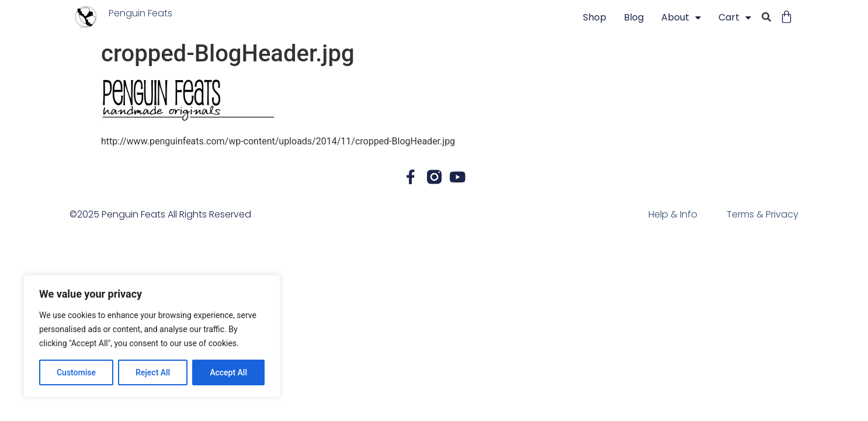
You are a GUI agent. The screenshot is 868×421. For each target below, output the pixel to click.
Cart (735, 18)
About (681, 18)
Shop (595, 17)
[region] (152, 336)
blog (634, 17)
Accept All (228, 372)
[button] (767, 18)
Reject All (153, 372)
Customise (76, 372)
